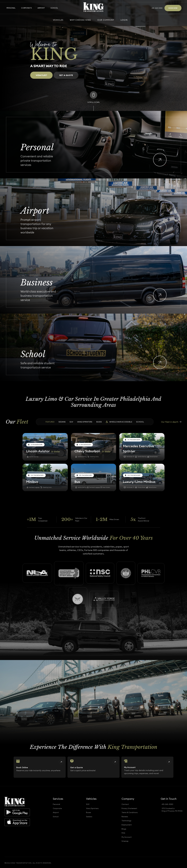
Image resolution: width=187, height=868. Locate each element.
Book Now (173, 8)
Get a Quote (66, 76)
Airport (41, 8)
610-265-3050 (157, 8)
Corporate (26, 8)
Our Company (106, 20)
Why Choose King (80, 20)
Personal (11, 8)
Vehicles (58, 20)
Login (124, 20)
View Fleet (41, 75)
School (54, 8)
